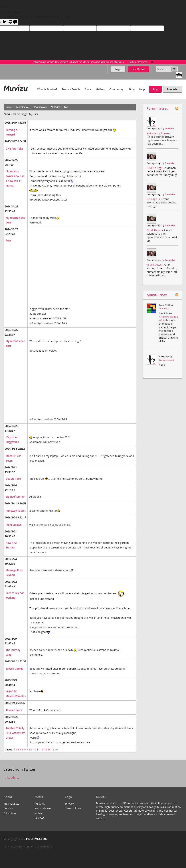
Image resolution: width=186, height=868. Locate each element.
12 (42, 749)
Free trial (173, 89)
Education (10, 813)
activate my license (158, 133)
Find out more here (138, 62)
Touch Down (154, 265)
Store (88, 89)
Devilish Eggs (155, 168)
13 (45, 749)
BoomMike (170, 163)
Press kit (40, 804)
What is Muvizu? (47, 89)
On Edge (152, 199)
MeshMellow (11, 804)
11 (38, 749)
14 (49, 749)
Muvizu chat (157, 295)
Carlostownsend (167, 360)
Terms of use (73, 808)
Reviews (39, 818)
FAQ (66, 107)
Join (139, 69)
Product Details (71, 89)
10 (35, 749)
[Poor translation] (13, 22)
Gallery (100, 89)
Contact (8, 808)
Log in (118, 69)
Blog (132, 89)
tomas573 (169, 128)
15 (53, 749)
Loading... (12, 778)
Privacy (69, 804)
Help (142, 89)
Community (116, 89)
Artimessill (164, 308)
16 (56, 749)
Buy (155, 89)
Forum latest (157, 108)
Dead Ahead (154, 230)
